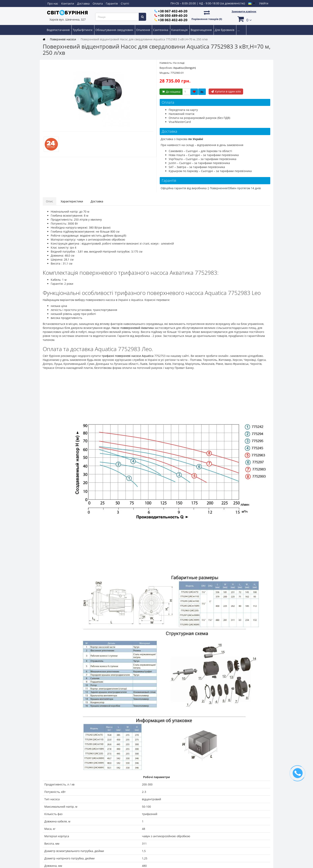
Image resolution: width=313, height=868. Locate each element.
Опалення (144, 30)
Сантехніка (161, 30)
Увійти (264, 3)
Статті (125, 3)
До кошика (171, 92)
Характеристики (72, 201)
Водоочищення (202, 30)
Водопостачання (59, 30)
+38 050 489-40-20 (173, 15)
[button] (244, 19)
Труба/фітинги (83, 30)
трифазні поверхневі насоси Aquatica (128, 356)
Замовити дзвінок (244, 11)
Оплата (98, 3)
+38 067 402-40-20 (173, 11)
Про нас (53, 3)
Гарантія (112, 3)
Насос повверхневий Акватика (133, 328)
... (239, 30)
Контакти (68, 3)
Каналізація (180, 30)
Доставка (83, 3)
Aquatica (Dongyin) (185, 68)
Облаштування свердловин (115, 30)
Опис (50, 201)
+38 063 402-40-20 (173, 20)
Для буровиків (225, 30)
